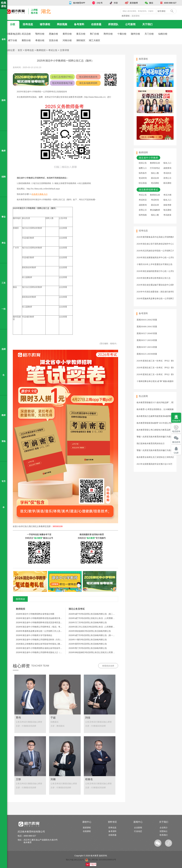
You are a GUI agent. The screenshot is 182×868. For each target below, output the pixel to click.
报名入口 (167, 163)
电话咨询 (176, 431)
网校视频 (62, 24)
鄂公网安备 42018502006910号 (101, 860)
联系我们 (164, 835)
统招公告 (143, 163)
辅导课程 (45, 24)
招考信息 (28, 24)
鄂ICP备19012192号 (75, 860)
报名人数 (155, 173)
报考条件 (143, 173)
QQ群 (176, 453)
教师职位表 (155, 163)
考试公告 (53, 50)
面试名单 (155, 178)
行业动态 (138, 831)
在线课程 (87, 831)
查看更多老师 (108, 666)
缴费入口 (143, 168)
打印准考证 (155, 168)
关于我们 (147, 24)
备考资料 (79, 24)
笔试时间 (143, 178)
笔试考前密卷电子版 (62, 83)
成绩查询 (167, 168)
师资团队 (113, 24)
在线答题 (96, 24)
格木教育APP (79, 3)
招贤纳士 (164, 831)
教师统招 (41, 50)
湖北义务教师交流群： (48, 526)
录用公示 (167, 178)
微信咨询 (176, 442)
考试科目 (167, 173)
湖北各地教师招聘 (88, 83)
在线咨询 (176, 421)
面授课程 (136, 16)
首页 (20, 50)
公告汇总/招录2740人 (62, 77)
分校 (13, 24)
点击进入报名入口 (40, 194)
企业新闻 (138, 828)
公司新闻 (130, 24)
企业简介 (164, 828)
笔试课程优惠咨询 (88, 77)
